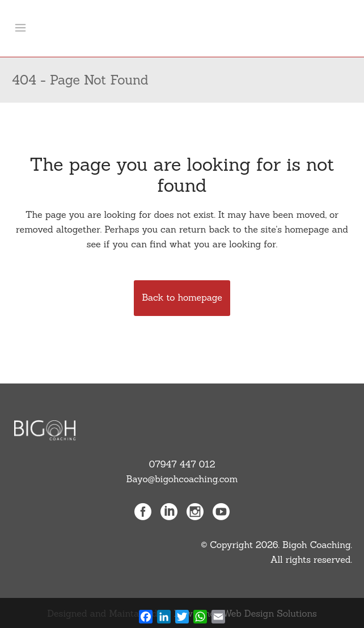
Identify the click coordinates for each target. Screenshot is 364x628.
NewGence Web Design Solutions (246, 613)
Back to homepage (182, 297)
